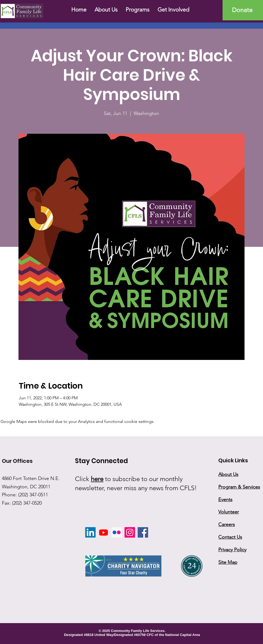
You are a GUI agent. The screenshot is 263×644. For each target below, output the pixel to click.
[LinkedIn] (90, 532)
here (97, 479)
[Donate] (243, 10)
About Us (228, 474)
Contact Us (230, 537)
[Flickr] (117, 532)
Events (225, 500)
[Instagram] (130, 532)
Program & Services (239, 487)
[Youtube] (104, 532)
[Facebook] (143, 532)
